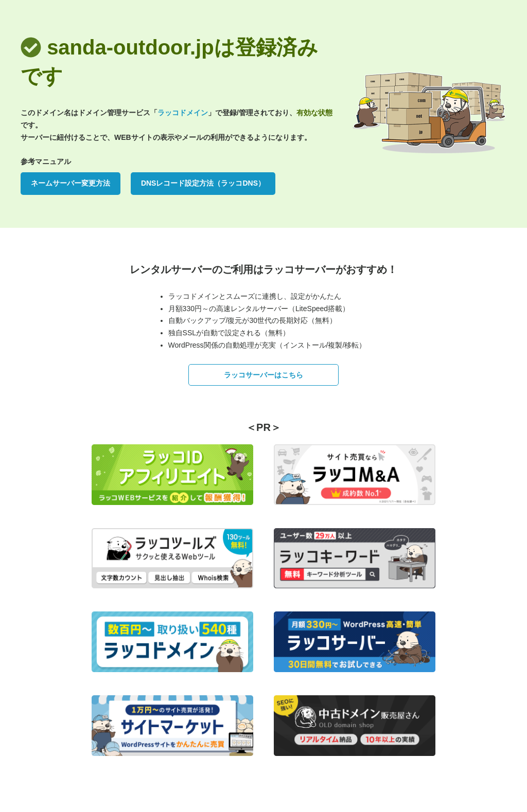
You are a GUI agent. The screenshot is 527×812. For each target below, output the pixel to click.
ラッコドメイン (183, 113)
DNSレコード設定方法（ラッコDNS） (203, 183)
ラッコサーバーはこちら (263, 375)
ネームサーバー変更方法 (71, 183)
